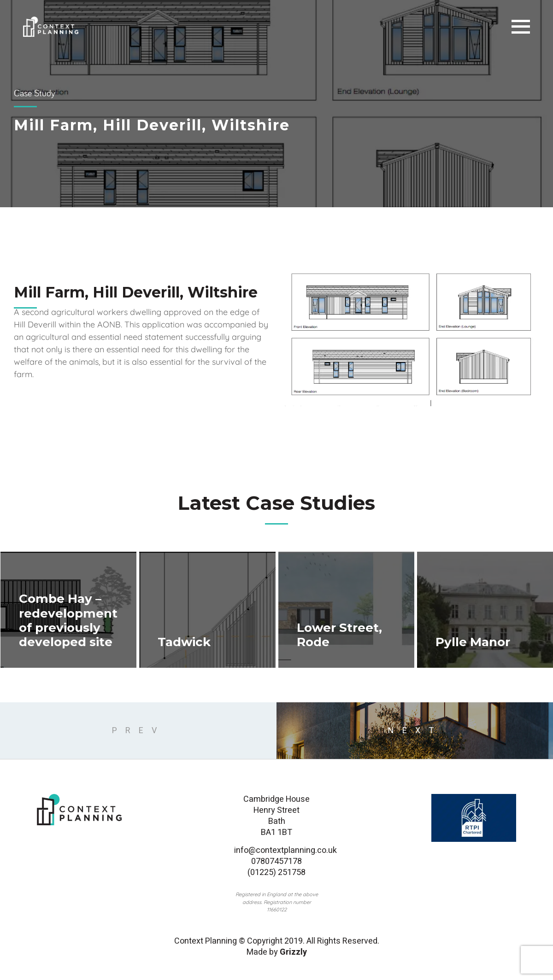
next (415, 731)
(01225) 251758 (276, 873)
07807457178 (276, 862)
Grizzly (293, 952)
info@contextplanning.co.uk (276, 851)
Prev (138, 731)
